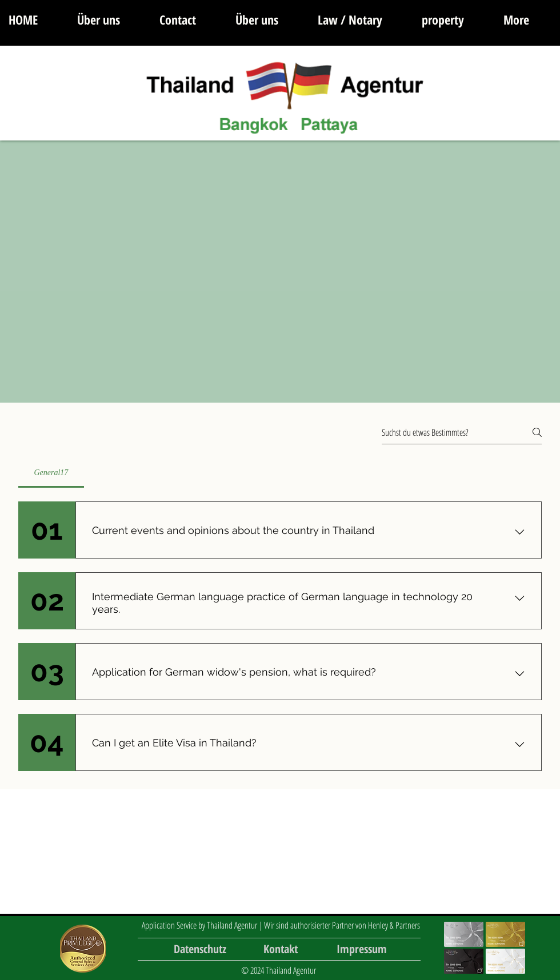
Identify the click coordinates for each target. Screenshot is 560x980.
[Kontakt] (281, 949)
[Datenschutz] (200, 949)
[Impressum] (362, 949)
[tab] (51, 473)
